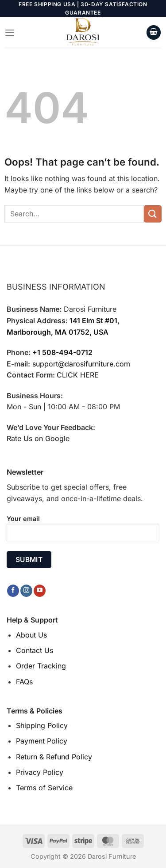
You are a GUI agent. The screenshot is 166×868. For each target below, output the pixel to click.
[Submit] (153, 214)
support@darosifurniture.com (81, 364)
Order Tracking (41, 666)
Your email (83, 532)
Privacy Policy (40, 772)
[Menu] (10, 32)
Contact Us (35, 650)
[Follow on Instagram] (26, 591)
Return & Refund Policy (54, 757)
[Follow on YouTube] (40, 591)
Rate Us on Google (38, 438)
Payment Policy (42, 741)
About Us (31, 635)
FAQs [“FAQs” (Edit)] (24, 682)
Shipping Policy (42, 725)
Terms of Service (44, 788)
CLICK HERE (78, 375)
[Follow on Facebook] (13, 591)
